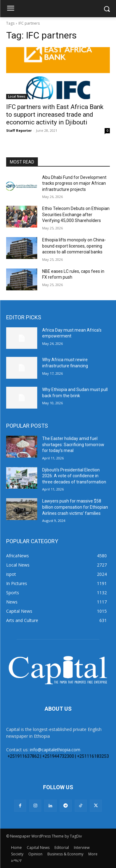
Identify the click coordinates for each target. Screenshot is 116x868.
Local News (17, 96)
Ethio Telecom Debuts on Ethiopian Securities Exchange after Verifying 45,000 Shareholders (76, 214)
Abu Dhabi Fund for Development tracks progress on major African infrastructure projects (74, 183)
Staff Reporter (19, 130)
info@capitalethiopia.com (55, 750)
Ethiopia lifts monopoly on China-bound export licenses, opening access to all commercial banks (74, 246)
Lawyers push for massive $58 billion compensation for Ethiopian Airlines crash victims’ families (75, 507)
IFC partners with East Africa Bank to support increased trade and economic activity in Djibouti (55, 115)
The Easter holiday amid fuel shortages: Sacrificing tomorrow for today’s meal (73, 444)
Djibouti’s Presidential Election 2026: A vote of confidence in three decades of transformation (74, 476)
